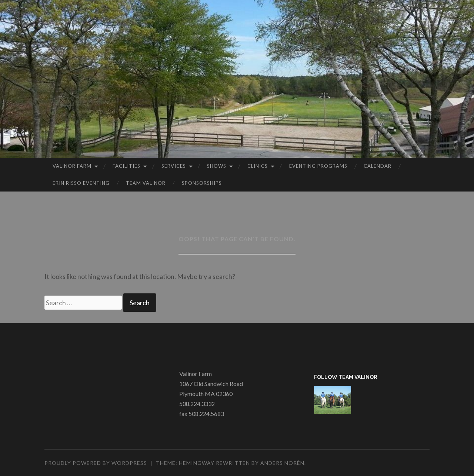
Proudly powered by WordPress (96, 463)
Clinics (258, 166)
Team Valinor (146, 183)
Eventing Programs (318, 166)
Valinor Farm (72, 166)
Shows (217, 166)
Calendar (378, 166)
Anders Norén (282, 463)
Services (174, 166)
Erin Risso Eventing (81, 183)
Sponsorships (202, 183)
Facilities (126, 166)
